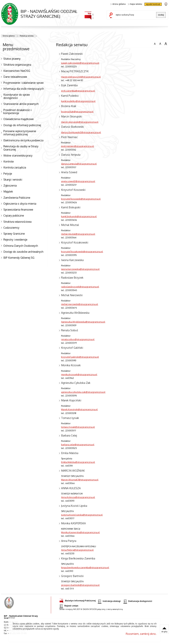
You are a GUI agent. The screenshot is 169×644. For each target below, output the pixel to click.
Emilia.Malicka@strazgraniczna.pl (78, 462)
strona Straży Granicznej (166, 4)
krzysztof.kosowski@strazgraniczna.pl (81, 199)
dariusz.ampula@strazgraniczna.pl (79, 164)
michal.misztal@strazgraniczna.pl (78, 234)
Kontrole (9, 161)
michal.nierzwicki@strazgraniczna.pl (80, 304)
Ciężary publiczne (14, 216)
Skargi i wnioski (13, 180)
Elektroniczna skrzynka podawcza (23, 140)
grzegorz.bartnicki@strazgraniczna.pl (80, 585)
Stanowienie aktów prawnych (21, 104)
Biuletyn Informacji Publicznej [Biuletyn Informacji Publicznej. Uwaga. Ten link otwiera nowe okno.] (78, 600)
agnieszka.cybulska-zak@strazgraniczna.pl (83, 392)
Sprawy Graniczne (14, 234)
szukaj (112, 16)
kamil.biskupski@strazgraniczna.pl (79, 216)
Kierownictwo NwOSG (17, 71)
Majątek (8, 191)
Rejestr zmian (69, 606)
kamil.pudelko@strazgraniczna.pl (78, 101)
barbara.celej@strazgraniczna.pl (78, 444)
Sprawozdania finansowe (18, 210)
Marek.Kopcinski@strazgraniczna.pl (79, 409)
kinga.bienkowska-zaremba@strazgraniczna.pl (85, 567)
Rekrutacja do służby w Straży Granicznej (21, 148)
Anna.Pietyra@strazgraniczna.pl (77, 550)
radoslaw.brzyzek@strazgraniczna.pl (80, 287)
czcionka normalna (155, 43)
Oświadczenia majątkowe (19, 119)
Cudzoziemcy (11, 228)
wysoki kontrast (153, 4)
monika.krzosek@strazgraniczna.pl (79, 374)
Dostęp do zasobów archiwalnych (23, 252)
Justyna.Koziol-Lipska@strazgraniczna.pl (82, 515)
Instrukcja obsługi (109, 601)
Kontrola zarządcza (15, 167)
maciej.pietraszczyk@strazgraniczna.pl (81, 77)
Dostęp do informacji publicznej (22, 125)
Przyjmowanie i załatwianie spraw (23, 83)
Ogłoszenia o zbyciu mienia (20, 204)
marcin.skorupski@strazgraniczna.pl (80, 122)
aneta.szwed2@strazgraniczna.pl (78, 181)
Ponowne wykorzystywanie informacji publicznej (20, 133)
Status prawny (12, 59)
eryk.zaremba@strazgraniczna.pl (78, 91)
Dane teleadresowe (15, 77)
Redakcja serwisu (27, 36)
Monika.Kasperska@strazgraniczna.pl (80, 532)
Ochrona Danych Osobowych (21, 246)
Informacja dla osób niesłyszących (24, 89)
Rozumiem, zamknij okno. (141, 634)
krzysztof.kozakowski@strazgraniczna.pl (82, 251)
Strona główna (9, 36)
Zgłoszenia (10, 186)
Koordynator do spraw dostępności (17, 96)
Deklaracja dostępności (138, 601)
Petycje (8, 174)
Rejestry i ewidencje (15, 240)
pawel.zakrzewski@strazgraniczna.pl (80, 63)
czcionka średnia (160, 43)
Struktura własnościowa (17, 222)
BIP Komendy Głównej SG (19, 258)
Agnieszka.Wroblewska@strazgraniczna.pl (83, 322)
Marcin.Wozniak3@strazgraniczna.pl (80, 480)
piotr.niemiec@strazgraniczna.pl (78, 146)
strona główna (118, 4)
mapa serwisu (135, 4)
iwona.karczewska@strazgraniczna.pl (80, 269)
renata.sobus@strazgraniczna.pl (78, 339)
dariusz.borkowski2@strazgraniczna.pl (81, 132)
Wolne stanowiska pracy (18, 156)
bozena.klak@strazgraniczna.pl (77, 111)
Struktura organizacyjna (17, 65)
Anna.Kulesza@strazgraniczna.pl (78, 497)
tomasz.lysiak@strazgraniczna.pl (78, 427)
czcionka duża (166, 44)
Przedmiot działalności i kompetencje (18, 112)
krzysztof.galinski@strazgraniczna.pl (80, 357)
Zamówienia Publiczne (17, 198)
